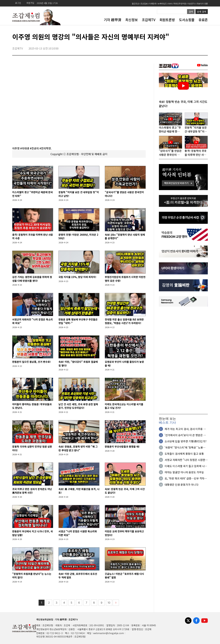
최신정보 (132, 20)
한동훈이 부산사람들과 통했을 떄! (122, 447)
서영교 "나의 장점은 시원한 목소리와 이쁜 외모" (78, 533)
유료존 (203, 20)
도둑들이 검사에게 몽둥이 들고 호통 (184, 454)
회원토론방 (167, 20)
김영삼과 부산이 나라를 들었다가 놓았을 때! (124, 364)
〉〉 (116, 603)
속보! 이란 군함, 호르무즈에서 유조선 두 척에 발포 (78, 576)
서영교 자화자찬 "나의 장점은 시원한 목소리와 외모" (185, 460)
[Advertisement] (183, 360)
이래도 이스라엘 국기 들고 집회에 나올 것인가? (186, 466)
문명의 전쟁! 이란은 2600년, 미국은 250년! (78, 236)
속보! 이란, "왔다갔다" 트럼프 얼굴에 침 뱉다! (78, 364)
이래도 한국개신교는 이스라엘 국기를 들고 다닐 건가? (124, 406)
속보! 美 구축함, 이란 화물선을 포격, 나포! (79, 491)
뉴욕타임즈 (162, 3)
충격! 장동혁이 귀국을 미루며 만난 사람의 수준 (33, 236)
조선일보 (144, 3)
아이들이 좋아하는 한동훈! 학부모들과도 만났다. (32, 406)
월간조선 (135, 3)
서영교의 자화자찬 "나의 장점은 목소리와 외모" (33, 321)
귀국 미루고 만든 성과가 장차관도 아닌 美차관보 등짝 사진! (32, 491)
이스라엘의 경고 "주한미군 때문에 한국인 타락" (33, 194)
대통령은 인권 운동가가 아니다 (181, 485)
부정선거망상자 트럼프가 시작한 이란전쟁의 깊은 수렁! (125, 279)
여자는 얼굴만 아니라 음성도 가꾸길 (184, 472)
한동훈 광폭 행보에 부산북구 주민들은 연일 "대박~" (78, 321)
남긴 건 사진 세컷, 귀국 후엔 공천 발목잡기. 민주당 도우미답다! (78, 406)
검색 (191, 12)
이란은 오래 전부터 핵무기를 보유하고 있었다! (124, 533)
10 (109, 603)
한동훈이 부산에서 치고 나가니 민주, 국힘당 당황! (33, 533)
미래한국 (153, 3)
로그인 (18, 3)
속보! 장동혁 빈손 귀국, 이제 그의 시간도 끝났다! (125, 491)
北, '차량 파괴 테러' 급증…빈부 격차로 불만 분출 (186, 479)
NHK (170, 3)
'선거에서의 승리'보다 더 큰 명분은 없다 (185, 435)
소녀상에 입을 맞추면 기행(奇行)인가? (186, 442)
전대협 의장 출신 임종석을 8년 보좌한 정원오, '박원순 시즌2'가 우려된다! (124, 321)
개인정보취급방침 (45, 619)
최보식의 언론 (202, 3)
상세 (202, 12)
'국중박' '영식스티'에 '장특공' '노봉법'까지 (184, 448)
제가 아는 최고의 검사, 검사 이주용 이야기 (185, 429)
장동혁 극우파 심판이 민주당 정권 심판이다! (32, 448)
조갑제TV (149, 20)
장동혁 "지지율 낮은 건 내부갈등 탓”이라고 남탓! (79, 194)
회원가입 (30, 3)
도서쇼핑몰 (187, 20)
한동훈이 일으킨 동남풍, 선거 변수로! (32, 362)
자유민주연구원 (180, 3)
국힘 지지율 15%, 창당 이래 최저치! (77, 277)
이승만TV (191, 3)
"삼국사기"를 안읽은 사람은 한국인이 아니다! (124, 194)
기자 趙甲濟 (113, 20)
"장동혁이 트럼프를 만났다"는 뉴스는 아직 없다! (32, 576)
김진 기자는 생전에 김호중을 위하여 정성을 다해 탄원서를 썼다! (32, 279)
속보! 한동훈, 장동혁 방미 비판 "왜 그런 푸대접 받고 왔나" (78, 448)
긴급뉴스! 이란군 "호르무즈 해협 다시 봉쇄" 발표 (124, 576)
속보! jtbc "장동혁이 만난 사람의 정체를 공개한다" (125, 236)
